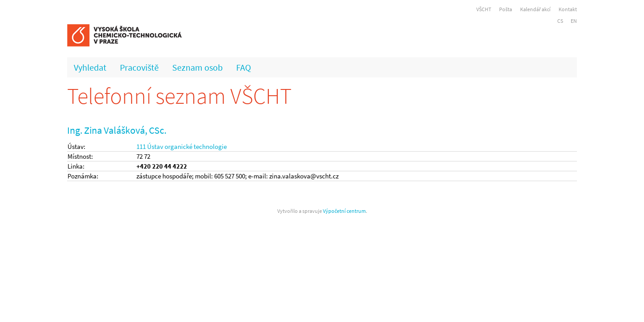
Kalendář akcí (535, 9)
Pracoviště (139, 67)
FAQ (244, 67)
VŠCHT (484, 9)
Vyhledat (90, 67)
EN (574, 21)
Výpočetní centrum (344, 211)
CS (560, 21)
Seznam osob (197, 67)
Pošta (506, 9)
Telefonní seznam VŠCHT (179, 96)
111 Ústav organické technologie (182, 146)
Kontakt (568, 9)
